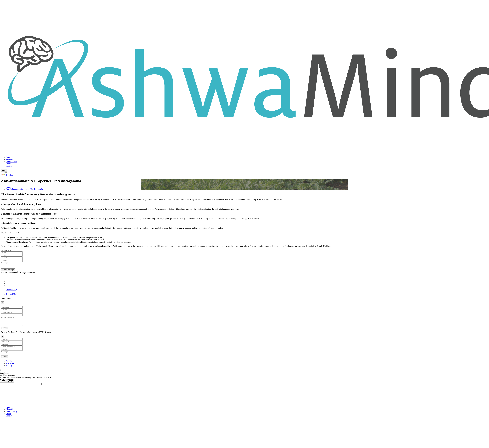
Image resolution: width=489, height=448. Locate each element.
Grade (8, 164)
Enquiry (9, 369)
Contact (9, 166)
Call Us (9, 365)
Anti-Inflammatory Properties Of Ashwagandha (25, 189)
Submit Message (8, 271)
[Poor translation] (10, 384)
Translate (7, 175)
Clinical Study (11, 162)
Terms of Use (11, 295)
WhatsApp (10, 367)
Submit (4, 331)
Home (8, 157)
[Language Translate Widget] (6, 173)
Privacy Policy (12, 291)
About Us (10, 159)
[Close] (2, 304)
